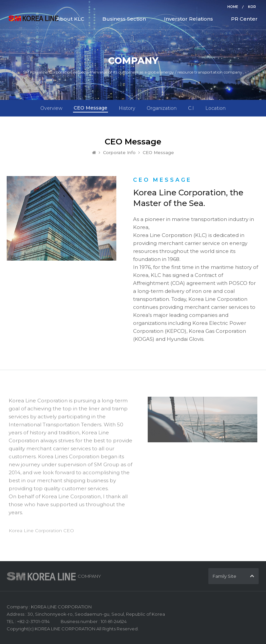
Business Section (124, 19)
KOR (252, 7)
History (127, 108)
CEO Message (90, 108)
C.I (191, 108)
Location (215, 108)
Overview (51, 108)
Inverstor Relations (188, 19)
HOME (233, 7)
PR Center (244, 19)
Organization (162, 108)
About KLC (70, 19)
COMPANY (89, 576)
